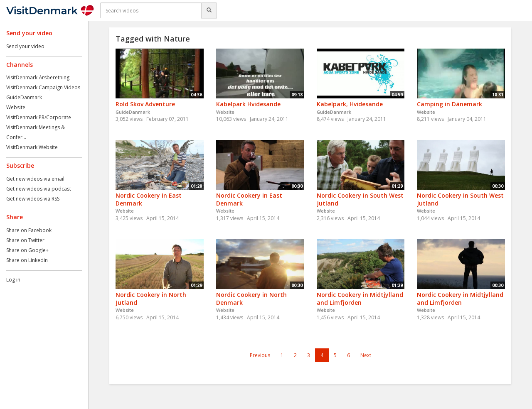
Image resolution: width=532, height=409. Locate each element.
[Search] (209, 10)
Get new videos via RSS (33, 199)
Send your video (25, 46)
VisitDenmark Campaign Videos (43, 87)
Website (16, 107)
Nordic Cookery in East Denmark (149, 199)
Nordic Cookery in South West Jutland (360, 199)
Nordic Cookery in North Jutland (151, 299)
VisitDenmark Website (32, 147)
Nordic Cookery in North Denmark (251, 299)
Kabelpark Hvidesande (248, 104)
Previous (260, 355)
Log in (13, 280)
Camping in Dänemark (449, 104)
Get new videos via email (35, 179)
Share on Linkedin (27, 260)
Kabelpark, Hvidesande (350, 104)
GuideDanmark (24, 97)
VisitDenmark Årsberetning (38, 77)
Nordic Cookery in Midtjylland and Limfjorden (360, 299)
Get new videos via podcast (39, 189)
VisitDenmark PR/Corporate (39, 117)
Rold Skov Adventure (145, 104)
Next (366, 355)
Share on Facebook (29, 230)
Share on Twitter (25, 240)
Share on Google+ (27, 250)
